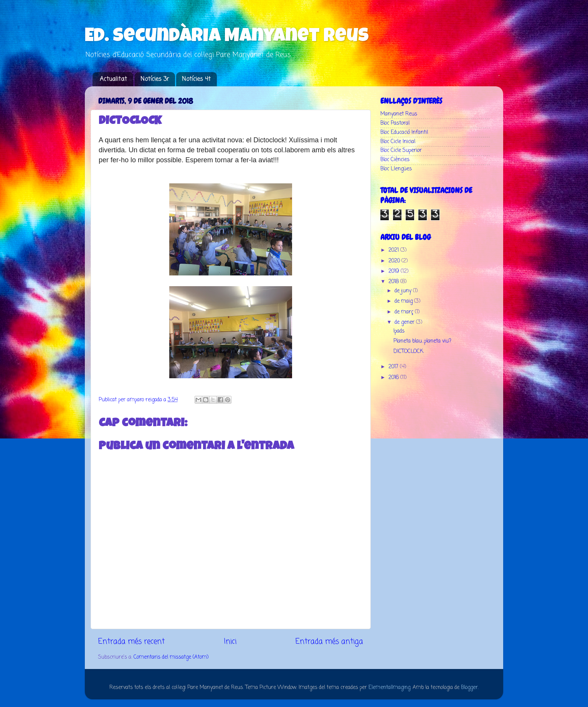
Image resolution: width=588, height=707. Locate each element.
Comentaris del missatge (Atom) (171, 657)
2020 (395, 261)
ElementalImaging (389, 688)
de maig (404, 301)
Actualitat (113, 79)
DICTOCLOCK (408, 352)
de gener (405, 322)
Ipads (399, 331)
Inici (230, 642)
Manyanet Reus (399, 114)
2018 (394, 282)
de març (405, 312)
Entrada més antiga (329, 642)
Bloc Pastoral (395, 123)
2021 (394, 250)
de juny (404, 291)
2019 (395, 271)
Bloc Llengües (396, 169)
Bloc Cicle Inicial (398, 142)
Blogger (469, 688)
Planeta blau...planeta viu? (422, 341)
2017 (394, 367)
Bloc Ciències (395, 160)
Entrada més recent (131, 642)
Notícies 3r (155, 79)
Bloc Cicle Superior (401, 151)
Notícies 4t (196, 79)
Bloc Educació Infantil (404, 133)
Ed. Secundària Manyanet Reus (227, 37)
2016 (394, 378)
